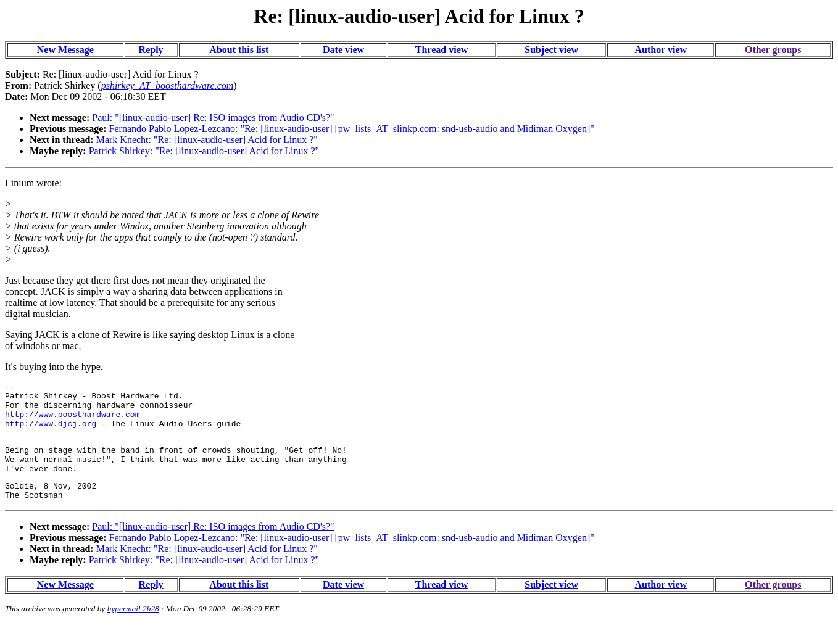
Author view (661, 50)
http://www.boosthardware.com (72, 421)
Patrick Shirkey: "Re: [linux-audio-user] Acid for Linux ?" (204, 151)
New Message (65, 50)
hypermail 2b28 (133, 629)
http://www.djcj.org (51, 432)
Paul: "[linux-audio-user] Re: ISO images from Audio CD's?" (213, 118)
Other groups (773, 50)
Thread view (442, 50)
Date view (343, 50)
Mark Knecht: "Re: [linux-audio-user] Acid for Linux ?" (207, 140)
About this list (239, 50)
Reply (151, 50)
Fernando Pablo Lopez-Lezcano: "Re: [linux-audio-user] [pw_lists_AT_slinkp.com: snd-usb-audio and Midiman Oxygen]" (352, 129)
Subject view (551, 50)
